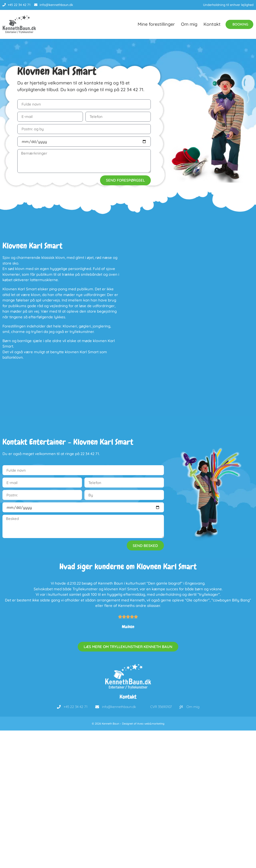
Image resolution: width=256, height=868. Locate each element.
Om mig (187, 25)
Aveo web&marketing (151, 726)
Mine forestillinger (154, 25)
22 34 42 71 (132, 92)
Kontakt (210, 25)
